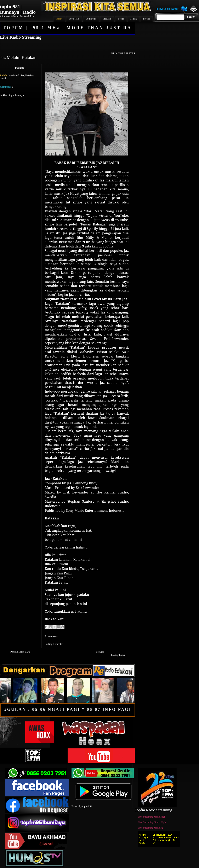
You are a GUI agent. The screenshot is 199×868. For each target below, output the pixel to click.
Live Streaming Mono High (152, 817)
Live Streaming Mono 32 (150, 828)
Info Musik (14, 75)
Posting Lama (118, 655)
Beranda (100, 652)
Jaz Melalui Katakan (18, 58)
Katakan (29, 75)
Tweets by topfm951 (82, 806)
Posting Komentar (54, 644)
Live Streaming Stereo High (152, 822)
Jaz (22, 75)
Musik (3, 78)
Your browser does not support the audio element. (67, 45)
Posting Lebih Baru (20, 652)
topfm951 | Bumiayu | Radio (18, 9)
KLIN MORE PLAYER (123, 53)
